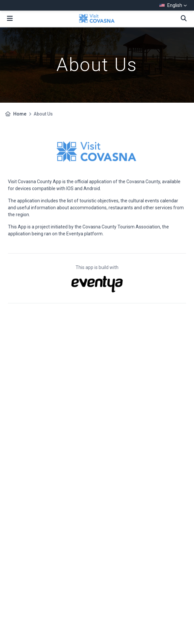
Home (20, 114)
